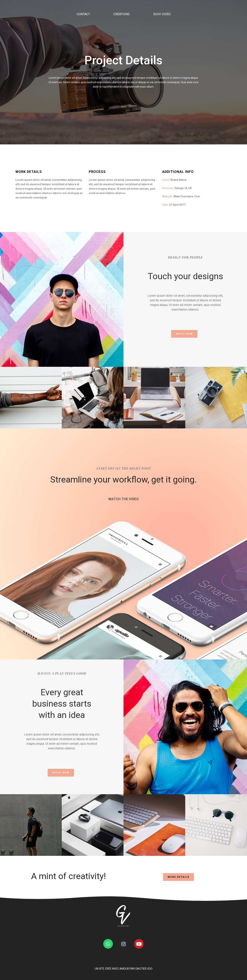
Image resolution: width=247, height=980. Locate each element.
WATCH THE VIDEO (123, 499)
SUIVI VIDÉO (162, 35)
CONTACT (83, 35)
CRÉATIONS (122, 35)
